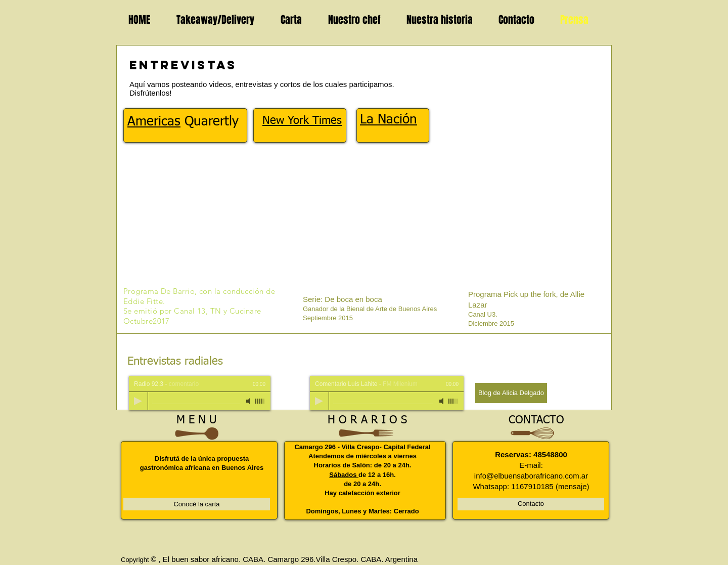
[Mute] (249, 401)
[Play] (138, 401)
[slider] (260, 401)
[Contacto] (531, 504)
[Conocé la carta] (197, 504)
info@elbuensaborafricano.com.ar (531, 476)
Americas (154, 122)
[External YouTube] (366, 223)
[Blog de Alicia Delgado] (511, 393)
